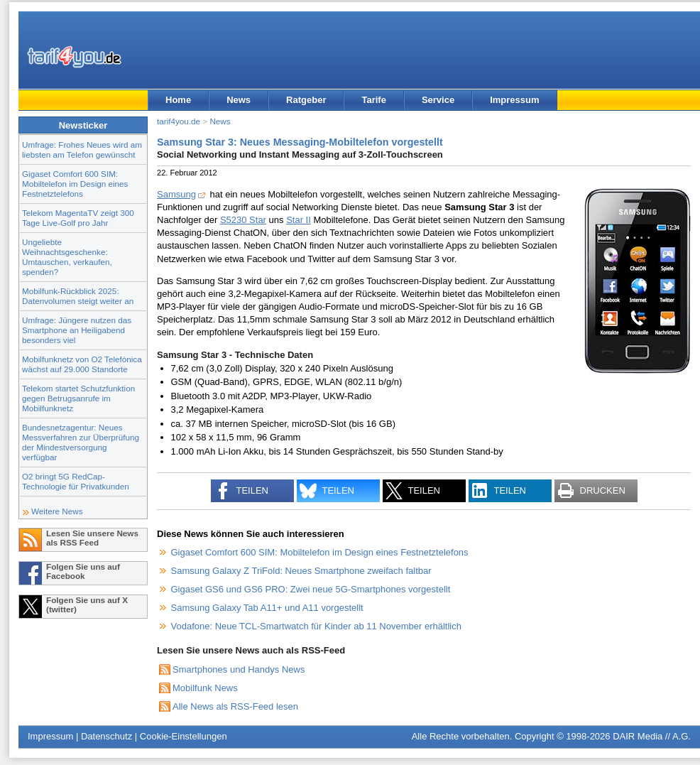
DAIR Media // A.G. (652, 736)
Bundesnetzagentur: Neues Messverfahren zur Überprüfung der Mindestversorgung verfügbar (81, 442)
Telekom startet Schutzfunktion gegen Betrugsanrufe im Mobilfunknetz (78, 398)
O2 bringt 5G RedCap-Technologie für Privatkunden (76, 481)
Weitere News (57, 511)
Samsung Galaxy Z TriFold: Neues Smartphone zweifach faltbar (301, 571)
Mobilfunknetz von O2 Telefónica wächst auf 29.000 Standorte (82, 364)
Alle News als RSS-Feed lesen (235, 706)
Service (438, 100)
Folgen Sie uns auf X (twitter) (87, 604)
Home (178, 100)
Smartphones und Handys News (239, 669)
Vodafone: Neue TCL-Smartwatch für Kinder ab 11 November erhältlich (316, 626)
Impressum (514, 100)
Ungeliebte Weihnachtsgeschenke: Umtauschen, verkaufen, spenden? (67, 257)
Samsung (176, 194)
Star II (299, 220)
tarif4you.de (179, 121)
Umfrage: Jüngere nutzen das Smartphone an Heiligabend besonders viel (77, 330)
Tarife (373, 100)
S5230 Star (243, 220)
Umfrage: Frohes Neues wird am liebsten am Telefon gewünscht (82, 150)
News (239, 100)
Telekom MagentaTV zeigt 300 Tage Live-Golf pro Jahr (78, 218)
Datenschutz (106, 736)
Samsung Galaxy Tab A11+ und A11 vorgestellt (267, 608)
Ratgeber (306, 100)
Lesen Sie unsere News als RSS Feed (92, 538)
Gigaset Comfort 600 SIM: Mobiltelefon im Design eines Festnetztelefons (75, 184)
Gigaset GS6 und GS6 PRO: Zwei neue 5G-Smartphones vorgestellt (311, 589)
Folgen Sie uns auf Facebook (83, 571)
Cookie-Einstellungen (184, 736)
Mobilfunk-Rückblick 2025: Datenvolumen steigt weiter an (78, 296)
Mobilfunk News (205, 688)
